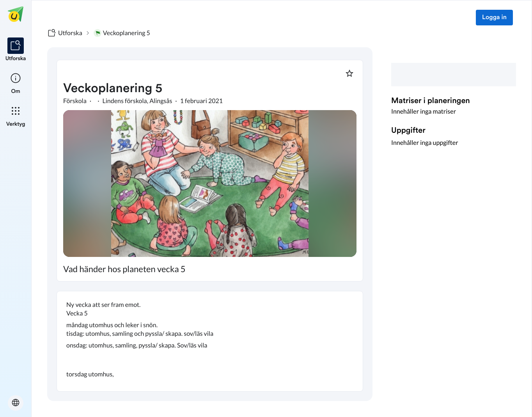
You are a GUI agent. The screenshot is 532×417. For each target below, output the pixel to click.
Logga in (494, 18)
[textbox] (210, 341)
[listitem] (16, 50)
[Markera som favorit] (349, 73)
